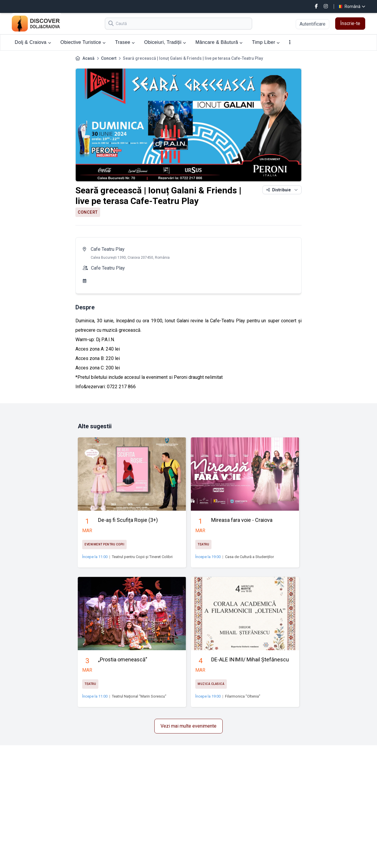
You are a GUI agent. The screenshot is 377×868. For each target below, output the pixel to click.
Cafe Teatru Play (108, 249)
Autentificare (312, 24)
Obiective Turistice (83, 42)
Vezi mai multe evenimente (188, 726)
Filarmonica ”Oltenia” (243, 696)
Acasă (89, 58)
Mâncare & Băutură (219, 42)
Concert (109, 58)
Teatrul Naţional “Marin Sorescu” (139, 696)
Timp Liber (266, 42)
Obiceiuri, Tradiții (165, 42)
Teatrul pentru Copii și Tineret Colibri (142, 557)
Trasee (125, 42)
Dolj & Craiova (33, 42)
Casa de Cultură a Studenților (249, 557)
